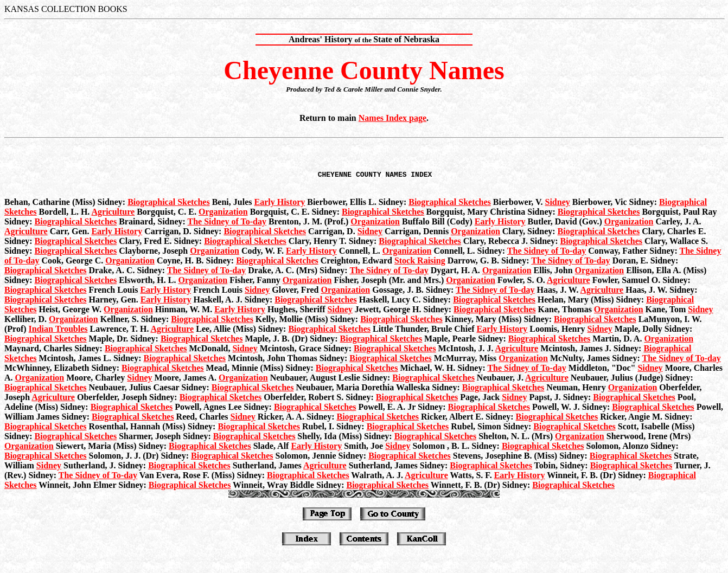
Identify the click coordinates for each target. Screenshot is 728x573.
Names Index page (392, 118)
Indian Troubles (58, 330)
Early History (279, 204)
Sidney (558, 204)
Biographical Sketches (169, 204)
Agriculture (113, 213)
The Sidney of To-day (227, 223)
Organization (223, 213)
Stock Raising (420, 262)
